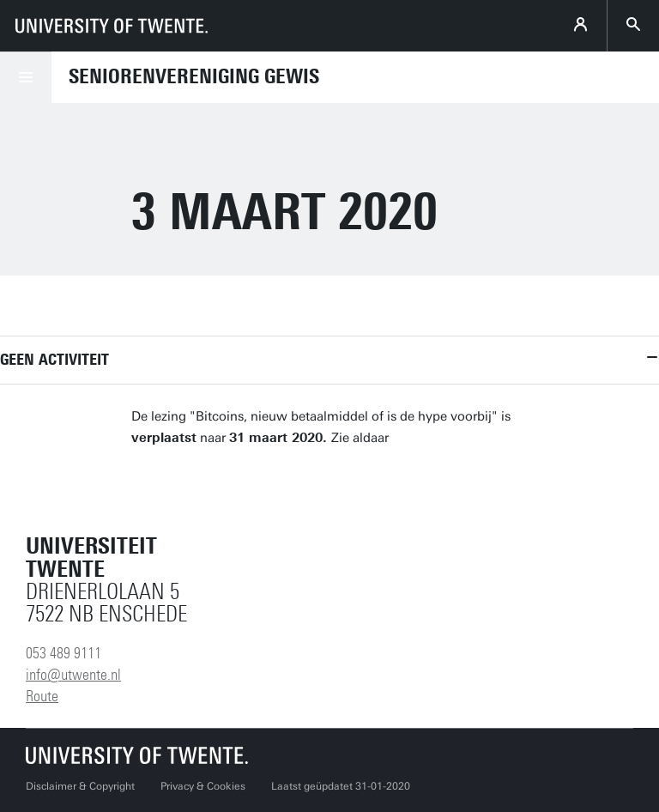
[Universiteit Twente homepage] (137, 755)
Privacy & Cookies (203, 786)
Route (42, 696)
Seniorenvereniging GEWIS (194, 76)
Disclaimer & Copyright (80, 786)
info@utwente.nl (73, 675)
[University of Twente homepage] (112, 26)
